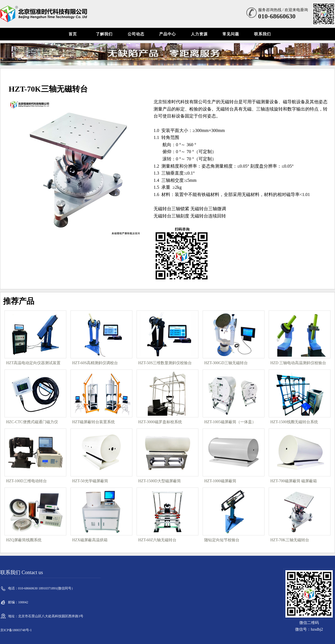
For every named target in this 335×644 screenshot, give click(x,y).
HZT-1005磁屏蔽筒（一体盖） (230, 422)
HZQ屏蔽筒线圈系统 (24, 540)
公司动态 (136, 34)
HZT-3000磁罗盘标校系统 (160, 422)
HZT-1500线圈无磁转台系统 (294, 422)
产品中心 (167, 34)
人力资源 (199, 34)
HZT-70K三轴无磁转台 (290, 540)
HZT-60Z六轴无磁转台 (157, 540)
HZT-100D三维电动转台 (26, 481)
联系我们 (263, 34)
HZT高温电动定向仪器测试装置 (33, 363)
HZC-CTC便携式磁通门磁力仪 (32, 422)
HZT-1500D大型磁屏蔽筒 (160, 481)
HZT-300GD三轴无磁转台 (226, 363)
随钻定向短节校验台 (222, 540)
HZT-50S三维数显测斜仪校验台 (165, 363)
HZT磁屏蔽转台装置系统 (94, 422)
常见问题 (231, 34)
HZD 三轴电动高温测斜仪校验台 (298, 363)
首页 (73, 34)
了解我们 (104, 34)
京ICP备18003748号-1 (16, 630)
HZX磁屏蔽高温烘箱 (90, 540)
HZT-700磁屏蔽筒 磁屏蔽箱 (294, 481)
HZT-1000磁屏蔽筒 (220, 481)
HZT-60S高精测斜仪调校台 (95, 363)
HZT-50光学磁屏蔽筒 (90, 481)
